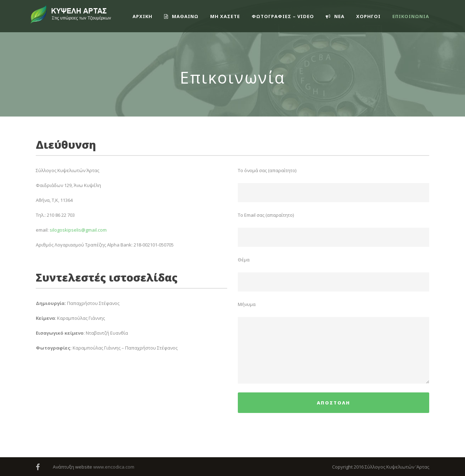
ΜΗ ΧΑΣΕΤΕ (225, 16)
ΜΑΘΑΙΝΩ (181, 16)
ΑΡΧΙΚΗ (142, 16)
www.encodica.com (114, 467)
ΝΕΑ (335, 16)
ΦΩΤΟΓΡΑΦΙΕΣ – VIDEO (283, 16)
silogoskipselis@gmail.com (78, 230)
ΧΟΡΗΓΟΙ (368, 16)
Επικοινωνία (411, 16)
